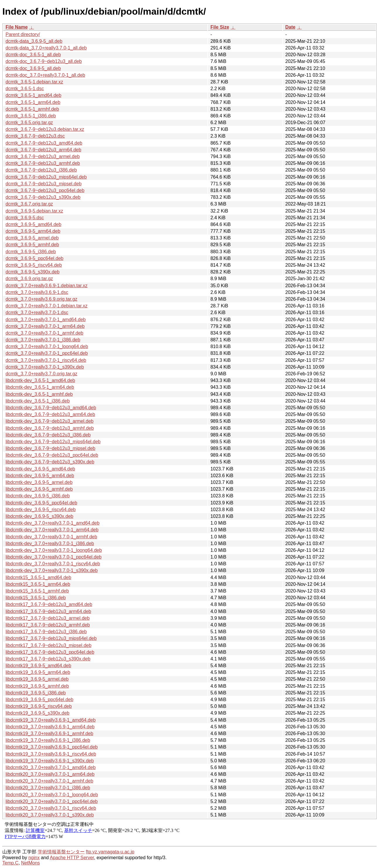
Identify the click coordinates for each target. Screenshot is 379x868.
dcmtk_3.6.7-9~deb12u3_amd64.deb (44, 143)
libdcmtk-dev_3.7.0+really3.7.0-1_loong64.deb (54, 550)
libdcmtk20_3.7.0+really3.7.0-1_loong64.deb (52, 795)
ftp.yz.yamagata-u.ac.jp (110, 852)
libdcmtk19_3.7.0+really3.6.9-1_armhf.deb (49, 733)
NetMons (30, 863)
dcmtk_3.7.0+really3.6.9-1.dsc (37, 292)
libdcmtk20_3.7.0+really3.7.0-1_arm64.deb (50, 774)
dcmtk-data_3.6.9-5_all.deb (34, 41)
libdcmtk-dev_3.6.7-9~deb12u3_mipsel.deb (50, 448)
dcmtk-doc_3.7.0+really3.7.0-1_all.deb (45, 75)
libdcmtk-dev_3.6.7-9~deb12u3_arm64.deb (50, 414)
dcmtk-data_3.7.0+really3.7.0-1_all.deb (46, 48)
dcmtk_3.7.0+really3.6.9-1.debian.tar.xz (47, 286)
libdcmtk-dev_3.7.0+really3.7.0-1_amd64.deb (53, 523)
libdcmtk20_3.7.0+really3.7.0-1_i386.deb (48, 788)
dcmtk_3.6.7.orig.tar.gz (29, 204)
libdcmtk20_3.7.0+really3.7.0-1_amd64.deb (51, 767)
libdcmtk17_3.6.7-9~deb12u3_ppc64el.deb (50, 652)
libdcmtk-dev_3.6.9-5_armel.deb (39, 482)
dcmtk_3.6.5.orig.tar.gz (29, 123)
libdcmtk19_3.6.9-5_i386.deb (36, 693)
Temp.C (10, 863)
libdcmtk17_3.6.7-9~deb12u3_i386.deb (46, 632)
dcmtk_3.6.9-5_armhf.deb (32, 245)
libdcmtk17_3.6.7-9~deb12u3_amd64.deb (49, 604)
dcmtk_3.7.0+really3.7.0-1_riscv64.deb (46, 360)
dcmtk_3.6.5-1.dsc (25, 89)
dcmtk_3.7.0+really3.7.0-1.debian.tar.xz (47, 306)
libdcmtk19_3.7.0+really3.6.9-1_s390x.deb (50, 761)
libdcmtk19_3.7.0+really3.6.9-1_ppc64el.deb (52, 747)
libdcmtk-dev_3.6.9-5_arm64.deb (40, 476)
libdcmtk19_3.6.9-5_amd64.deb (38, 666)
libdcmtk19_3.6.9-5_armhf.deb (37, 686)
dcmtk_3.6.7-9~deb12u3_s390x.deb (43, 197)
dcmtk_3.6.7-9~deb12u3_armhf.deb (43, 163)
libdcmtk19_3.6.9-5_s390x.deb (37, 713)
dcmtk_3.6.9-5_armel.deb (32, 238)
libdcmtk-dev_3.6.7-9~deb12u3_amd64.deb (51, 408)
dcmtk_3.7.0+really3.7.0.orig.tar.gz (41, 374)
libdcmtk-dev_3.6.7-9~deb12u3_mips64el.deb (53, 442)
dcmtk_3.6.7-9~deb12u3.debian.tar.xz (45, 129)
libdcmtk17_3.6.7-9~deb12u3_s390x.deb (48, 659)
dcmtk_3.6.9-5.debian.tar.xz (34, 211)
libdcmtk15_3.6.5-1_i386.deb (36, 598)
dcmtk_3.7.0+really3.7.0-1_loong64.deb (47, 346)
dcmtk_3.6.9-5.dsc (25, 218)
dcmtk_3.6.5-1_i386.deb (31, 116)
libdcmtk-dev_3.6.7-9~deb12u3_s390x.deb (50, 462)
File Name (17, 27)
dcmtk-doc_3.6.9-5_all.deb (33, 68)
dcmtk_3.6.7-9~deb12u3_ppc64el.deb (45, 190)
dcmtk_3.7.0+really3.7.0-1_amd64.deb (46, 320)
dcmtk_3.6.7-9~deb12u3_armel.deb (43, 156)
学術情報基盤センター (61, 852)
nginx (34, 858)
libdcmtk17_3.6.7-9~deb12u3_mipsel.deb (48, 645)
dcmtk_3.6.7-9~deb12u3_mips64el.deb (46, 177)
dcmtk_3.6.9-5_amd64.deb (33, 224)
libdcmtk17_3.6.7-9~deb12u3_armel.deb (48, 618)
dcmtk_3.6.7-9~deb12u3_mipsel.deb (43, 184)
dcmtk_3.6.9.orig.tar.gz (29, 279)
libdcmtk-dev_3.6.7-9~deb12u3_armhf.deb (50, 428)
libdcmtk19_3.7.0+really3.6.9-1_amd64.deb (51, 720)
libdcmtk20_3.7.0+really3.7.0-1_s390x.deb (50, 815)
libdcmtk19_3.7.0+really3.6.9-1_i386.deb (48, 740)
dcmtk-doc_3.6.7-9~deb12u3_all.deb (44, 61)
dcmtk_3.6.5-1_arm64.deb (33, 102)
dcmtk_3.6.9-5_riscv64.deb (34, 265)
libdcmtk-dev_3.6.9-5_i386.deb (38, 496)
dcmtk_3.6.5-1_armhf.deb (32, 109)
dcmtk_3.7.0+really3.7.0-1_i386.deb (43, 340)
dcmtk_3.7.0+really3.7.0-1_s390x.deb (45, 367)
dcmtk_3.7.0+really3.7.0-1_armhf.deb (44, 333)
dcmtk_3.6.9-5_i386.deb (31, 252)
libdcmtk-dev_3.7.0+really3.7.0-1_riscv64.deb (53, 564)
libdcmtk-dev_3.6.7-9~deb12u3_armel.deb (49, 421)
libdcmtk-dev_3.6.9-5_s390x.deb (39, 516)
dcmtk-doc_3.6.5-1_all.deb (33, 55)
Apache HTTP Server (72, 858)
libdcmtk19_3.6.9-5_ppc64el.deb (39, 700)
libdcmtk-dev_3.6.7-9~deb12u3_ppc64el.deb (52, 455)
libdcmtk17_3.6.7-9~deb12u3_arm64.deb (48, 611)
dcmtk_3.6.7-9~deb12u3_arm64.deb (43, 150)
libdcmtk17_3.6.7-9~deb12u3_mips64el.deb (51, 638)
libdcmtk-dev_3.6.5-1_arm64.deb (40, 387)
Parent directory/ (23, 34)
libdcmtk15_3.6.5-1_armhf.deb (37, 591)
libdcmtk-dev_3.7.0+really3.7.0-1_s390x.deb (52, 570)
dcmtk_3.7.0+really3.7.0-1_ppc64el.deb (47, 353)
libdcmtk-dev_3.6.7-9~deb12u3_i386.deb (48, 435)
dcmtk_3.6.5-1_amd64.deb (33, 95)
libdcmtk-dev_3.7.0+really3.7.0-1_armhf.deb (51, 537)
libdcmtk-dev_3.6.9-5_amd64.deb (40, 469)
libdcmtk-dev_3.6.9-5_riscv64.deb (41, 510)
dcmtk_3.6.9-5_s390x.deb (33, 272)
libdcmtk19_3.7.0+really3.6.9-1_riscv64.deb (51, 754)
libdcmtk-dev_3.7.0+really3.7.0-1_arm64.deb (52, 530)
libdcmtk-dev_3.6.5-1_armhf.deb (39, 394)
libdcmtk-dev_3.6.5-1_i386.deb (38, 401)
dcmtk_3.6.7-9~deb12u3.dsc (35, 136)
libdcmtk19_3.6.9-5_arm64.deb (38, 672)
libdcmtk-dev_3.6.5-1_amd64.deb (40, 380)
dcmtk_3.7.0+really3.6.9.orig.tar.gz (41, 299)
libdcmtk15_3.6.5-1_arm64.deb (38, 584)
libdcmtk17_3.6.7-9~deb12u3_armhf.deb (48, 625)
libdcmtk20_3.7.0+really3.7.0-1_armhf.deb (49, 781)
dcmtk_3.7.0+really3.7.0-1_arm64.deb (45, 326)
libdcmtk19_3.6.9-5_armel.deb (37, 679)
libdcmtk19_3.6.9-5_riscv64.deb (39, 706)
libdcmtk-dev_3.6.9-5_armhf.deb (39, 489)
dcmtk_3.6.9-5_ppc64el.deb (34, 258)
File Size (220, 27)
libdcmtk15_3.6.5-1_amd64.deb (38, 577)
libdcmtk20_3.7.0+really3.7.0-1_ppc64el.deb (52, 801)
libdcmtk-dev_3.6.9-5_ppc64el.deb (41, 503)
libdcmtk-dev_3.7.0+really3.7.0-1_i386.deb (50, 543)
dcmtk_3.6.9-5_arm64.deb (33, 231)
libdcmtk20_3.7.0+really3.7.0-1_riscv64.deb (51, 808)
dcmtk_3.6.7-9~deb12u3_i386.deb (41, 170)
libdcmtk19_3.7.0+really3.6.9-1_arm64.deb (50, 727)
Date (290, 27)
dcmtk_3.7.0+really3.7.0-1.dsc (37, 313)
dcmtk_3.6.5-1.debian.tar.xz (34, 82)
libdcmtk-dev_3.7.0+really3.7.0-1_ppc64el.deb (54, 557)
